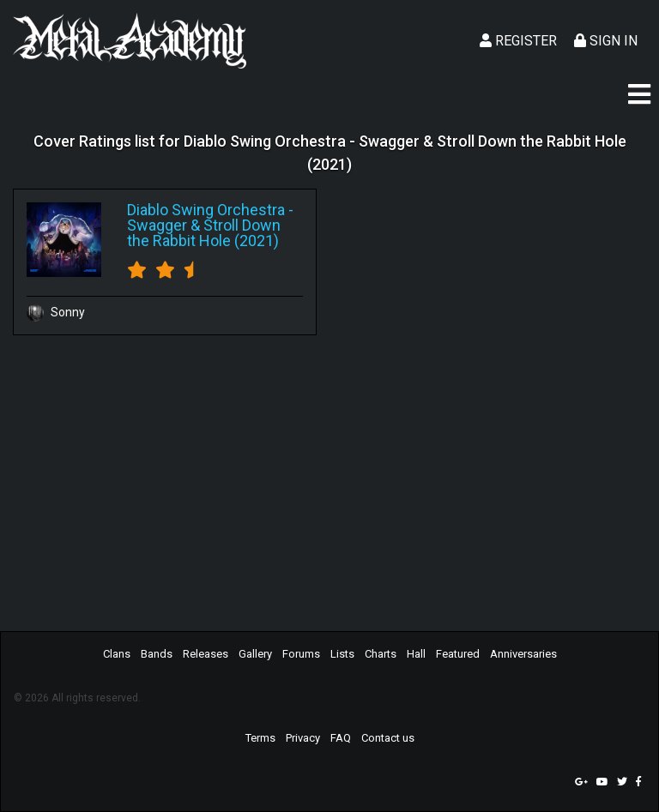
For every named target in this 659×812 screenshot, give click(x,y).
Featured (458, 654)
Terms (260, 738)
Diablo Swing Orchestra (206, 210)
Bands (157, 654)
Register (518, 41)
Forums (301, 654)
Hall (416, 654)
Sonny (56, 312)
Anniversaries (523, 654)
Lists (342, 654)
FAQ (341, 738)
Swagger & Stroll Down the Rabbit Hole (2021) (204, 233)
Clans (117, 654)
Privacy (303, 738)
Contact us (388, 738)
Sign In (606, 41)
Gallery (255, 654)
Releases (206, 654)
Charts (381, 654)
